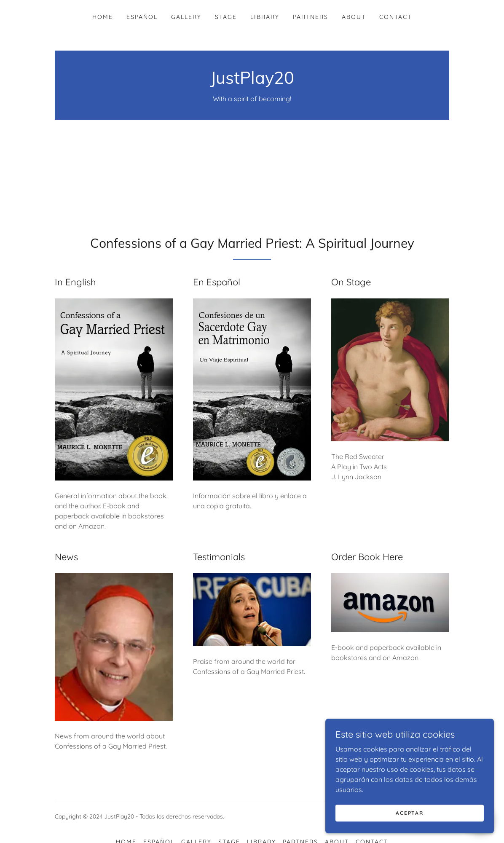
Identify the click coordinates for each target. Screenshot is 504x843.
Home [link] (103, 17)
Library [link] (265, 17)
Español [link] (142, 17)
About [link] (354, 17)
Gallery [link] (186, 17)
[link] (252, 81)
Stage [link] (226, 17)
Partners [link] (311, 17)
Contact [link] (395, 17)
